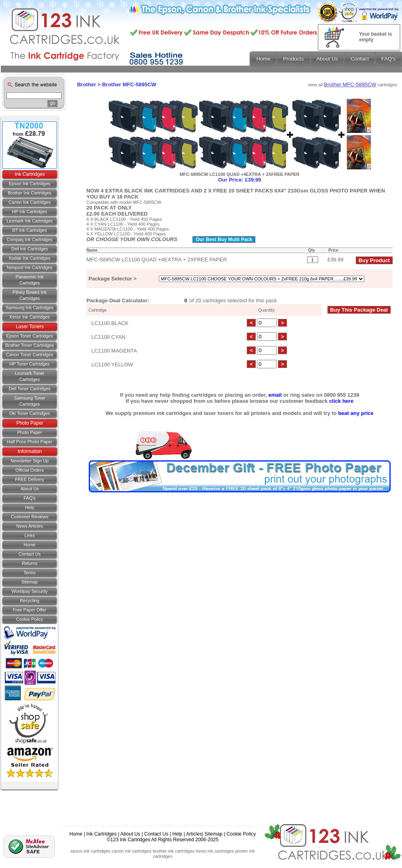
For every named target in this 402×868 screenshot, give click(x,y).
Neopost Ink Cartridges (30, 267)
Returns (30, 563)
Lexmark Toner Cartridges (30, 376)
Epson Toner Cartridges (29, 336)
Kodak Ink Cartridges (30, 258)
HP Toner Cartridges (29, 364)
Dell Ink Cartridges (30, 249)
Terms (30, 573)
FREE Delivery (30, 479)
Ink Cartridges (30, 174)
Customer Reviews (30, 517)
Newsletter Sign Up (30, 461)
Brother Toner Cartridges (30, 345)
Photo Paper (30, 423)
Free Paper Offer (30, 610)
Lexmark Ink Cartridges (30, 221)
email (275, 395)
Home (29, 545)
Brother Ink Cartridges (30, 193)
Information (30, 451)
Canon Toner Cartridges (30, 355)
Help (30, 507)
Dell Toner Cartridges (29, 389)
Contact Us (156, 834)
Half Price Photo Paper (30, 442)
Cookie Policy (30, 619)
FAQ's (30, 498)
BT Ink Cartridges (29, 230)
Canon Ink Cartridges (30, 202)
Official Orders (30, 470)
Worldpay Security (29, 591)
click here (341, 401)
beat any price (356, 413)
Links (30, 535)
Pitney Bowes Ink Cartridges (30, 295)
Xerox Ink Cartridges (30, 317)
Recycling (30, 601)
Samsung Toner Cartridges (30, 401)
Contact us (30, 554)
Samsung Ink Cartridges (30, 308)
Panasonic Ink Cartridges (29, 280)
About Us (29, 489)
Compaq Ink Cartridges (29, 239)
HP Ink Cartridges (30, 212)
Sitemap (30, 582)
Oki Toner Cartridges (30, 413)
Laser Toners (30, 327)
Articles (194, 834)
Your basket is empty (375, 37)
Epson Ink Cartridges (30, 184)
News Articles (30, 526)
